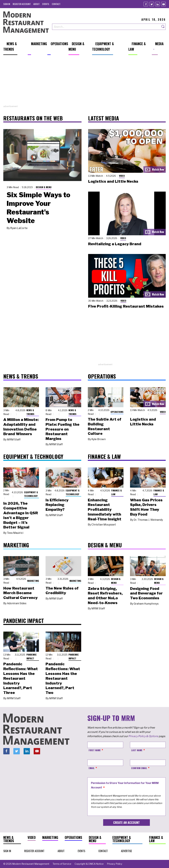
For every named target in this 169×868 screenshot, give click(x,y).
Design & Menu (44, 187)
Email (92, 768)
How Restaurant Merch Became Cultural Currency (20, 593)
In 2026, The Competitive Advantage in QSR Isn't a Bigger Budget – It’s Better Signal (21, 515)
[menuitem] (7, 4)
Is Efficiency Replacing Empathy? (57, 505)
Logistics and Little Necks (113, 181)
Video (122, 176)
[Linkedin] (158, 4)
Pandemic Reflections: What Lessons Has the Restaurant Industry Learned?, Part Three (21, 678)
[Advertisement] (84, 82)
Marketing (33, 581)
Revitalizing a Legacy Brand (115, 244)
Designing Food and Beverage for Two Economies (146, 593)
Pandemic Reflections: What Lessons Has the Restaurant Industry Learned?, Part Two (63, 678)
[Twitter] (152, 4)
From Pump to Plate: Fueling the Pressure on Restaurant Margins (62, 429)
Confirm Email (139, 768)
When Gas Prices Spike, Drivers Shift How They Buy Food (146, 507)
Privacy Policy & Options (143, 736)
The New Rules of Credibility (62, 591)
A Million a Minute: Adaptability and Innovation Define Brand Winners (21, 427)
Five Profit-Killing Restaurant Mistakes (126, 306)
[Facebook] (146, 4)
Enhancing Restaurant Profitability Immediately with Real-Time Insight (105, 510)
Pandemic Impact (32, 656)
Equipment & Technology (31, 494)
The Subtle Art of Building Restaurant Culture (105, 426)
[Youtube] (163, 4)
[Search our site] (106, 27)
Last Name (137, 750)
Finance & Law (117, 492)
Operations (117, 412)
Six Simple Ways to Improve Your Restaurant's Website (38, 208)
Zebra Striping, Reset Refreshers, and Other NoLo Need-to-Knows (105, 596)
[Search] (163, 27)
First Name (95, 750)
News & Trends (30, 412)
